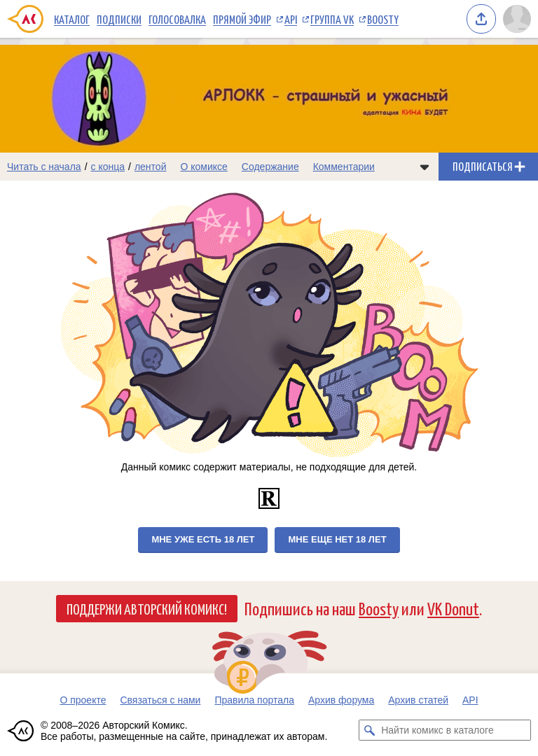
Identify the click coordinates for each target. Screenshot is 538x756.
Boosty (383, 19)
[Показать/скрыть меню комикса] (425, 167)
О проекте (83, 700)
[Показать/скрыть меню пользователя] (517, 19)
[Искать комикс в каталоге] (369, 730)
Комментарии (344, 167)
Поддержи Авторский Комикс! (147, 608)
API (291, 19)
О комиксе (204, 167)
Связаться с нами (160, 700)
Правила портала (254, 700)
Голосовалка (177, 19)
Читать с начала (44, 167)
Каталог (72, 19)
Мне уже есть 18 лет (203, 539)
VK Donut (453, 608)
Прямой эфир (242, 19)
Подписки (119, 19)
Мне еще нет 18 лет (337, 539)
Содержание (270, 167)
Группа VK (332, 19)
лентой (151, 167)
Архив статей (418, 700)
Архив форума (341, 700)
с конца (108, 167)
